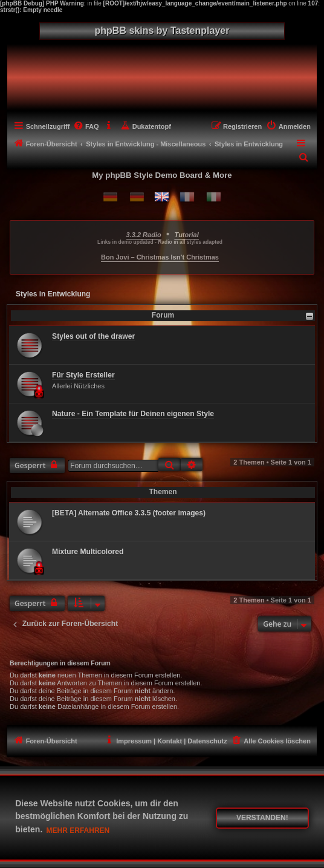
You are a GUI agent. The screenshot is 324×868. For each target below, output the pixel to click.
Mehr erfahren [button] (78, 830)
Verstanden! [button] (262, 818)
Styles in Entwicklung (53, 294)
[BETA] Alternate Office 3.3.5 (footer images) (129, 513)
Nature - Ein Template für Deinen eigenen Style (133, 414)
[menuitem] (86, 126)
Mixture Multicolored (88, 552)
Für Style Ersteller (83, 375)
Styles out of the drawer (93, 336)
